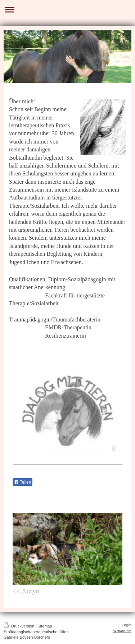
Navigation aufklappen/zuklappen (67, 10)
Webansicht (122, 631)
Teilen (22, 482)
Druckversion (19, 626)
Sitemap (45, 626)
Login (127, 625)
